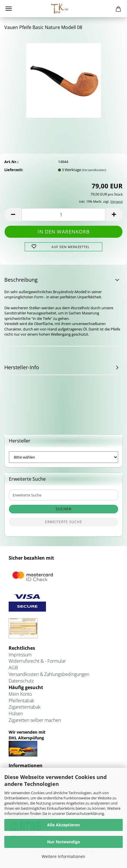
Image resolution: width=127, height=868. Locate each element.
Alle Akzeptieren (63, 825)
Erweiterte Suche (64, 522)
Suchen (64, 509)
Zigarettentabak (25, 707)
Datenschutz (21, 681)
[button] (13, 215)
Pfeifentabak (21, 701)
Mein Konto (20, 694)
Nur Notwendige (63, 842)
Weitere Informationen (63, 856)
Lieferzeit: (14, 170)
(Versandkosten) (94, 170)
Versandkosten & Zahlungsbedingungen (49, 674)
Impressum (20, 655)
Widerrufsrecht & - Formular (37, 661)
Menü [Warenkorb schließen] (9, 9)
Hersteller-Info (22, 367)
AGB (13, 668)
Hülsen (16, 714)
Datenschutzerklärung (85, 813)
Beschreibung (21, 280)
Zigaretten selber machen (35, 720)
